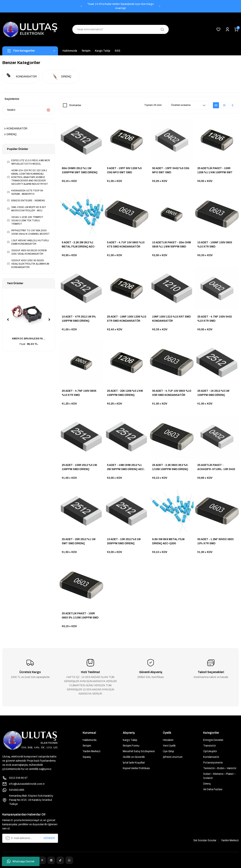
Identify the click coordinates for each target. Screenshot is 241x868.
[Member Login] (227, 29)
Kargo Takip (130, 740)
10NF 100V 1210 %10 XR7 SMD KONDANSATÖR (171, 319)
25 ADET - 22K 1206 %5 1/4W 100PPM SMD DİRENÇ (125, 393)
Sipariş (87, 757)
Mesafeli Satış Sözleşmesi (139, 751)
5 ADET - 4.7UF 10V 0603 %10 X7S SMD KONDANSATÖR (126, 245)
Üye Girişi (168, 751)
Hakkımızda (90, 740)
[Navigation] (30, 51)
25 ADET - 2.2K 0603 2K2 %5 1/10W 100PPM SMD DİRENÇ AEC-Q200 (170, 467)
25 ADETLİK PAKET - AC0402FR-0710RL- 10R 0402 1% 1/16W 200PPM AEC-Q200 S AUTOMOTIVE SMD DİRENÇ (216, 467)
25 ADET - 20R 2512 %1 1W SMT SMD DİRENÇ (79, 541)
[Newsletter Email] (30, 838)
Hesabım (168, 740)
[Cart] (236, 29)
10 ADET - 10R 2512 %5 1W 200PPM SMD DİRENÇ (124, 541)
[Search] (120, 29)
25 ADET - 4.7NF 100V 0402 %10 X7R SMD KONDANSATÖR (215, 319)
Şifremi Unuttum (173, 757)
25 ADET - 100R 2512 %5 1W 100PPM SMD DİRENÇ (79, 467)
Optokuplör (210, 751)
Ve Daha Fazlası (213, 789)
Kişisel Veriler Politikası (136, 768)
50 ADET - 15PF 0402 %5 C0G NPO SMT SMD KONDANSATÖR (171, 171)
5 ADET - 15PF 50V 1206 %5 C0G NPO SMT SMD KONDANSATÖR (124, 171)
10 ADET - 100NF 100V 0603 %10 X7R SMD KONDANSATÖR (215, 245)
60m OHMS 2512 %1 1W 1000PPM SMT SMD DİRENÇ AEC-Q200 (80, 171)
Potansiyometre (213, 763)
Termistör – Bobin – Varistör (220, 768)
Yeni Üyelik (169, 746)
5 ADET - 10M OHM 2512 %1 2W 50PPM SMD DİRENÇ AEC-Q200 (126, 467)
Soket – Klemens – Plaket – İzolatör (219, 776)
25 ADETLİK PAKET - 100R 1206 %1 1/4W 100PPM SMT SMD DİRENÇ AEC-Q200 (215, 171)
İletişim (87, 746)
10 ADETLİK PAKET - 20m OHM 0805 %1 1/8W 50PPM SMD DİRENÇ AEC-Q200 (172, 245)
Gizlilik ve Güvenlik (134, 757)
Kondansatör (211, 757)
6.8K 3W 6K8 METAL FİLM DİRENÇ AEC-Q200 (168, 541)
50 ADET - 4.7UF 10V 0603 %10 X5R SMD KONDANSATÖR (172, 393)
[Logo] (30, 29)
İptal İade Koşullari (134, 763)
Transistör (209, 746)
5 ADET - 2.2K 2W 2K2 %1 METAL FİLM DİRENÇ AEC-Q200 (79, 245)
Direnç (207, 784)
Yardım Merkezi (92, 751)
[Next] (160, 6)
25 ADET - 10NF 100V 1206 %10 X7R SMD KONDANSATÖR (127, 319)
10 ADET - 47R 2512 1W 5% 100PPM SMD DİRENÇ (79, 319)
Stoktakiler (75, 105)
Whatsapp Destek (21, 861)
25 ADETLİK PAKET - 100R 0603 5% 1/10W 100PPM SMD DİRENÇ (80, 616)
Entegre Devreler (213, 740)
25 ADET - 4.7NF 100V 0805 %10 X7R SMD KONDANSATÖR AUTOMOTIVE (79, 393)
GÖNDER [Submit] (49, 838)
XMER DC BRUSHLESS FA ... (29, 339)
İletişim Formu (131, 746)
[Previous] (81, 6)
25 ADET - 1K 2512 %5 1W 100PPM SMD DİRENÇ (213, 393)
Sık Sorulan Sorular (205, 840)
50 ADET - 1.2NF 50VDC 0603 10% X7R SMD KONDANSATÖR (215, 542)
